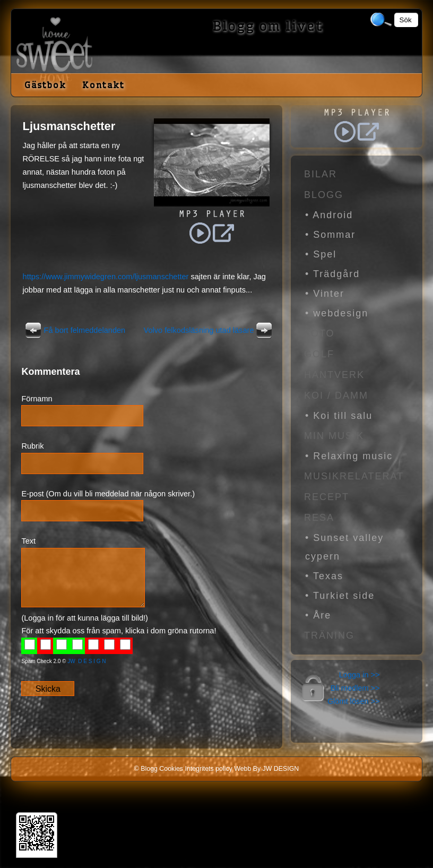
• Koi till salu (339, 416)
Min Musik (334, 436)
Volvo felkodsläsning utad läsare (210, 330)
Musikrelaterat (354, 476)
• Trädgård (332, 274)
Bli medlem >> (355, 688)
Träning (329, 635)
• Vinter (325, 294)
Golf (319, 354)
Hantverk (334, 375)
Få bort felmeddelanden (74, 330)
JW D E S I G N (86, 661)
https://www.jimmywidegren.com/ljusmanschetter (106, 277)
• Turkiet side (340, 596)
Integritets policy (208, 769)
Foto (319, 333)
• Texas (324, 576)
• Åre (318, 615)
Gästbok (45, 85)
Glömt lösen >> (354, 701)
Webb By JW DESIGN (266, 769)
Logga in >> (360, 675)
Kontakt (103, 85)
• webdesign (337, 313)
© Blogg (146, 769)
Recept (327, 497)
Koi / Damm (336, 396)
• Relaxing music (349, 456)
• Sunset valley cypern (344, 547)
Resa (319, 518)
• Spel (321, 254)
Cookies (171, 769)
